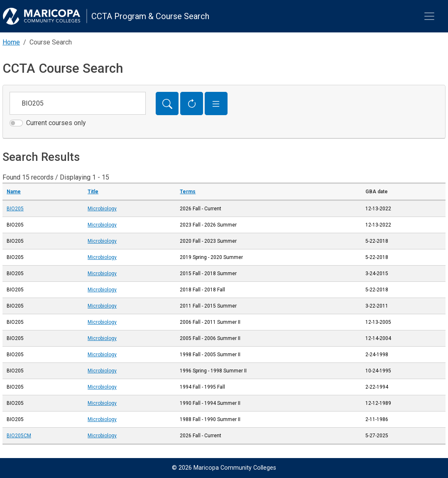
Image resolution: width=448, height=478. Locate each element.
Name (14, 192)
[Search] (167, 103)
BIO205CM (19, 436)
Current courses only (56, 123)
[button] (216, 103)
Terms (188, 192)
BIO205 (15, 209)
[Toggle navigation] (429, 16)
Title (93, 192)
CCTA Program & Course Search (150, 16)
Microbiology (102, 209)
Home (11, 42)
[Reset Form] (192, 103)
